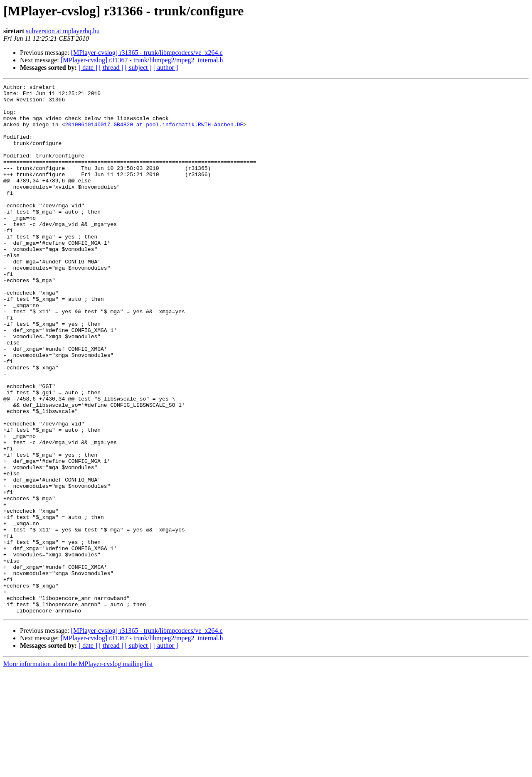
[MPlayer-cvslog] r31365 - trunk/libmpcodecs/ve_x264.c (147, 53)
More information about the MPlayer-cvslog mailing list (78, 770)
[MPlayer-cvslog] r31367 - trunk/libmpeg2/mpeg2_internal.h (142, 60)
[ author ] (166, 68)
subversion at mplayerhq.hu (63, 31)
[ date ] (88, 68)
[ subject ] (138, 68)
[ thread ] (111, 68)
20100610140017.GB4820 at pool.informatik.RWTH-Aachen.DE (154, 133)
